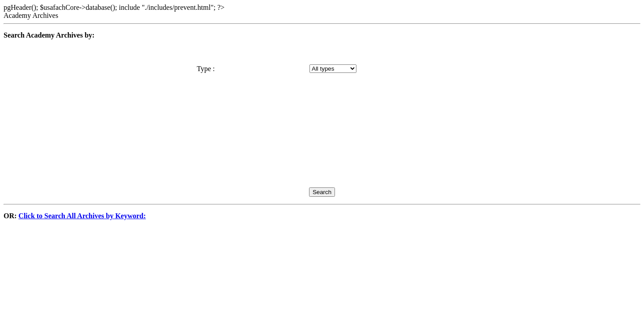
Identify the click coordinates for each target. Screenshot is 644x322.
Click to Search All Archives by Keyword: (82, 216)
